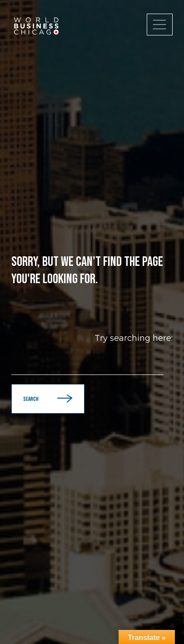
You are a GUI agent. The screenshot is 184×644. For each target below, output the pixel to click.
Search (48, 399)
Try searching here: (134, 338)
